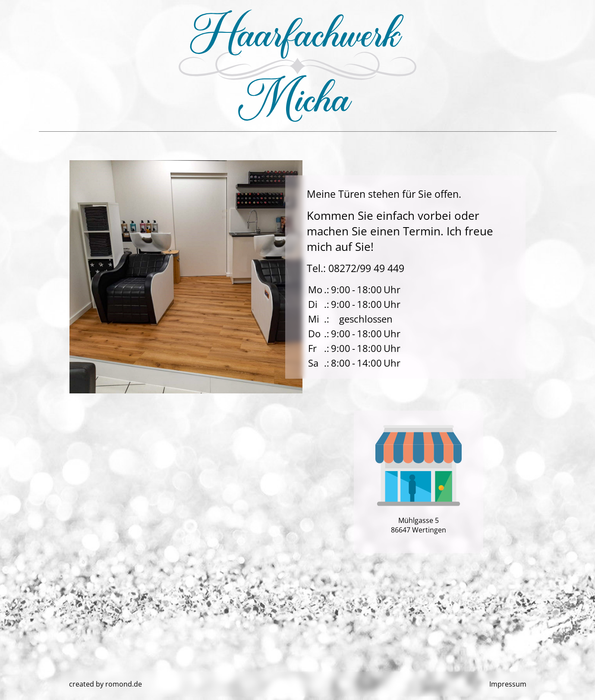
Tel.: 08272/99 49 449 (356, 268)
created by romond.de (105, 684)
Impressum (508, 684)
